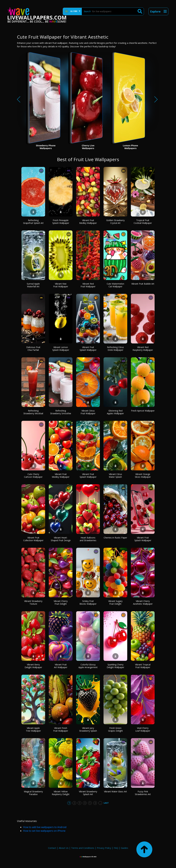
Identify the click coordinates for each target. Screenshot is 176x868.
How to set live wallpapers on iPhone (44, 831)
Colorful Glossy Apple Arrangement (88, 666)
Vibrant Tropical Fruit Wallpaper (143, 666)
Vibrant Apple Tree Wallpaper (33, 729)
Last (106, 803)
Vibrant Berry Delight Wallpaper (33, 666)
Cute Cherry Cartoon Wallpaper (33, 476)
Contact (52, 848)
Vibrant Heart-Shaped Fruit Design (61, 539)
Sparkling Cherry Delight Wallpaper (115, 666)
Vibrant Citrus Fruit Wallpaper (88, 412)
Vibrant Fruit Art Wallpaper (61, 666)
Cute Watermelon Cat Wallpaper (115, 285)
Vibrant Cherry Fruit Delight (61, 602)
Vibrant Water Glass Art (115, 791)
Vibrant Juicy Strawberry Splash (88, 729)
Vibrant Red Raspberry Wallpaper (143, 349)
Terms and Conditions (83, 848)
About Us (64, 848)
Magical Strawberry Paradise (33, 793)
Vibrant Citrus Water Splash (115, 476)
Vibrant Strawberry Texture (33, 602)
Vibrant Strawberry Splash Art (88, 793)
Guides (124, 848)
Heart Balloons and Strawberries (88, 539)
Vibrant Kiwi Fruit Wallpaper (61, 285)
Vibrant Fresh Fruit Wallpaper (61, 729)
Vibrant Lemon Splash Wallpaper (61, 349)
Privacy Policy (104, 848)
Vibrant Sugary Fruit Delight (115, 602)
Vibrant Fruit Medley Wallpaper (88, 222)
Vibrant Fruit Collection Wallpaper (33, 539)
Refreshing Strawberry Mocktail (33, 412)
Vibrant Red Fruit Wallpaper (88, 285)
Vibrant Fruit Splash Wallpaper (88, 349)
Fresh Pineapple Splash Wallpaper (61, 222)
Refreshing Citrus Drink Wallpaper (115, 349)
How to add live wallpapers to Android (45, 827)
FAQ (116, 848)
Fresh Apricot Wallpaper (143, 411)
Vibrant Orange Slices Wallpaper (143, 476)
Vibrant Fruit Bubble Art (143, 284)
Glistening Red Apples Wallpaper (115, 412)
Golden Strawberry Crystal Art (115, 222)
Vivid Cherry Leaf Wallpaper (143, 729)
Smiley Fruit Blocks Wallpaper (88, 602)
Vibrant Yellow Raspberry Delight (61, 793)
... (100, 803)
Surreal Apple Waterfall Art (33, 285)
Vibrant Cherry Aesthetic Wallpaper (143, 602)
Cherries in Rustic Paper (115, 538)
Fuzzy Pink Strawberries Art (143, 793)
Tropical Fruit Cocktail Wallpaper (143, 222)
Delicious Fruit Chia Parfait (33, 349)
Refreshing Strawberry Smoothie (61, 412)
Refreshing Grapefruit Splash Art (33, 222)
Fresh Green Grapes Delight (115, 729)
